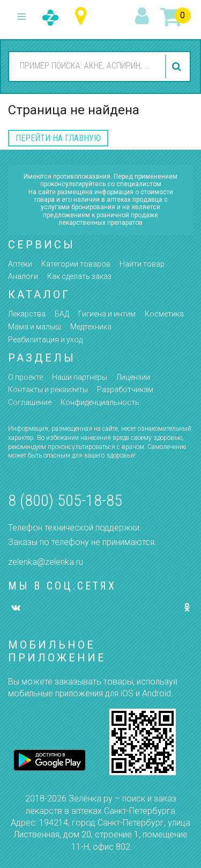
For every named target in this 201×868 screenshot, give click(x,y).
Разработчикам (125, 389)
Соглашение (30, 402)
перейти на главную (58, 138)
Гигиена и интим (107, 314)
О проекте (25, 377)
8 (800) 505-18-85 (65, 500)
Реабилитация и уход (45, 340)
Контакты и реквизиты (48, 389)
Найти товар (142, 264)
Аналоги (23, 276)
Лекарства (27, 314)
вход (144, 17)
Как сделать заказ (79, 276)
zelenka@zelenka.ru (46, 562)
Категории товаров (76, 264)
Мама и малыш (35, 327)
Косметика (164, 314)
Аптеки (20, 264)
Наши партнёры (80, 377)
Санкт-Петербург (83, 16)
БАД (62, 314)
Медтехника (91, 327)
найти (178, 67)
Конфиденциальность (100, 402)
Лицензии (133, 377)
